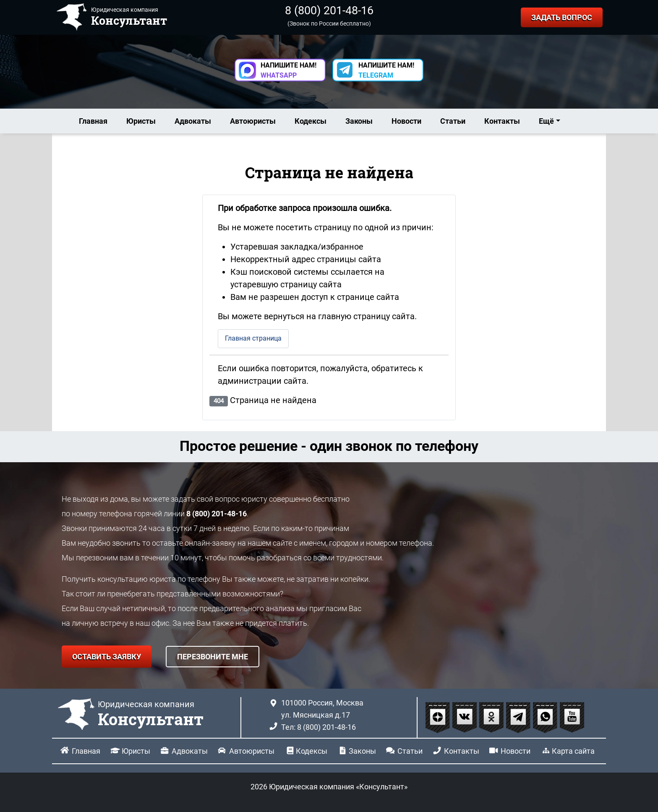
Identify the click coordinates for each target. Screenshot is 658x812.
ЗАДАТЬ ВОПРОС (562, 17)
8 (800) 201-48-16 (329, 10)
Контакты (502, 121)
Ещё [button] (546, 121)
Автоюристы (253, 121)
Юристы (141, 121)
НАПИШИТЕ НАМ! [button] (289, 70)
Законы (359, 121)
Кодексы (311, 121)
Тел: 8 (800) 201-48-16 (319, 727)
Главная (93, 121)
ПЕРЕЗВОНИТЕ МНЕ (213, 657)
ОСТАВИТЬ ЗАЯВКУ (107, 657)
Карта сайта (573, 751)
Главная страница (253, 338)
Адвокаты (193, 121)
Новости (406, 121)
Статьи (453, 121)
